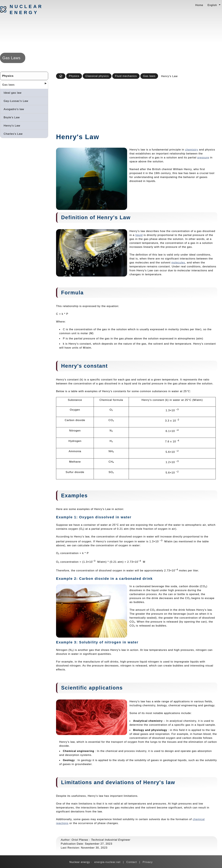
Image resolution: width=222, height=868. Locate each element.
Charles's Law (13, 134)
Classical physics (97, 76)
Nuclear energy (26, 9)
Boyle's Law (12, 117)
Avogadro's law (14, 109)
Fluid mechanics (126, 76)
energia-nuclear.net (107, 862)
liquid (139, 235)
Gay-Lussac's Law (16, 101)
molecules (178, 262)
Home (199, 5)
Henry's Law (12, 126)
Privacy (148, 862)
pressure (203, 157)
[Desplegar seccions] (44, 84)
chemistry (192, 150)
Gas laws (8, 85)
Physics (8, 76)
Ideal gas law (13, 93)
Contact (132, 862)
